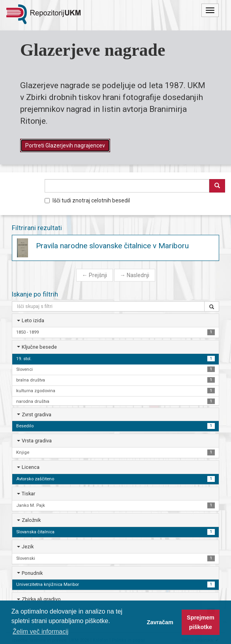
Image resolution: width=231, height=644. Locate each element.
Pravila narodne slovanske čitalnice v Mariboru (112, 246)
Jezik (28, 547)
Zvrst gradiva (37, 415)
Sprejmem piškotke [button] (201, 622)
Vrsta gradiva (37, 441)
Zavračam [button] (160, 622)
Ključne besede (39, 347)
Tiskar (28, 494)
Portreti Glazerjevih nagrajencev (65, 145)
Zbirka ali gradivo (41, 599)
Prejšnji (95, 275)
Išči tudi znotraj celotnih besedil (87, 200)
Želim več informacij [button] (40, 632)
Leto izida (33, 320)
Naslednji (135, 275)
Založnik (31, 520)
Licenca (31, 467)
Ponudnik (32, 573)
